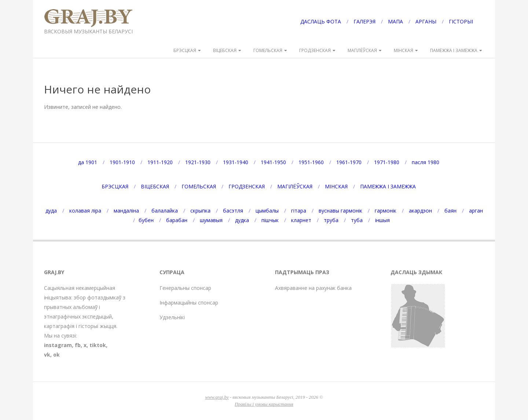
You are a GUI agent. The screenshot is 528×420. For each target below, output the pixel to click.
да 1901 (88, 162)
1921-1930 (198, 162)
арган (476, 211)
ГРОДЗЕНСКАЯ (315, 50)
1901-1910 (122, 162)
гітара (299, 211)
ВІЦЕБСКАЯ (225, 50)
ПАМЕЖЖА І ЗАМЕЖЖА (454, 50)
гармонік (386, 211)
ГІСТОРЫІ (461, 21)
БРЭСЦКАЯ (185, 50)
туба (357, 220)
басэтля (233, 211)
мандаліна (126, 211)
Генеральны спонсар (185, 288)
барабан (177, 220)
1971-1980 (387, 162)
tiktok (98, 345)
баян (450, 211)
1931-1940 (236, 162)
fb (78, 345)
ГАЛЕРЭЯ (364, 21)
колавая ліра (85, 211)
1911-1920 (160, 162)
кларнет (301, 220)
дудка (242, 220)
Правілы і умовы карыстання (264, 404)
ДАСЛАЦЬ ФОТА (321, 21)
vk (47, 355)
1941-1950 (273, 162)
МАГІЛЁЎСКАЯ (362, 50)
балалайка (165, 211)
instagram (58, 345)
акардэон (420, 211)
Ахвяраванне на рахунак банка (313, 288)
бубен (146, 220)
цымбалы (267, 211)
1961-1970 (349, 162)
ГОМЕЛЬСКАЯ (268, 50)
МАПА (395, 21)
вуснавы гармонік (340, 211)
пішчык (270, 220)
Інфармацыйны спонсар (189, 303)
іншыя (382, 220)
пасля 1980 (426, 162)
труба (331, 220)
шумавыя (211, 220)
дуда (51, 211)
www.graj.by (217, 397)
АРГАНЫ (426, 21)
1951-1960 (311, 162)
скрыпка (200, 211)
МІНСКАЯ (404, 50)
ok (56, 355)
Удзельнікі (172, 317)
